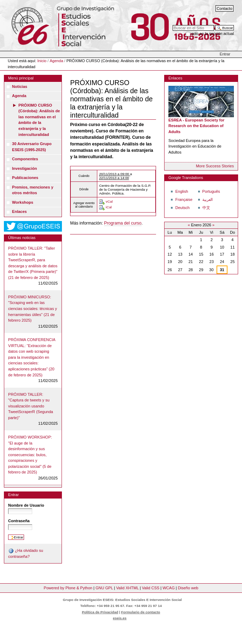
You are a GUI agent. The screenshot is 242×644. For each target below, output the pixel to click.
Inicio (42, 61)
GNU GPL (104, 588)
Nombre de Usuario (26, 505)
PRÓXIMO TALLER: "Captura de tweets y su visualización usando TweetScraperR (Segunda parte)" (31, 406)
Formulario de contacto (140, 612)
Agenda (56, 61)
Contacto (224, 8)
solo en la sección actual (213, 34)
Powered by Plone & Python (68, 588)
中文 (206, 208)
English (181, 191)
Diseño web (188, 588)
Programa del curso (123, 223)
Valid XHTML (127, 588)
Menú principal (21, 78)
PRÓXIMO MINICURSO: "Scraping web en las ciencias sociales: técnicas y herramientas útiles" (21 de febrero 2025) (33, 309)
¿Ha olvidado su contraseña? (26, 553)
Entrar (225, 54)
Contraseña (19, 521)
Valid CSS (151, 588)
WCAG (168, 588)
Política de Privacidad (100, 612)
